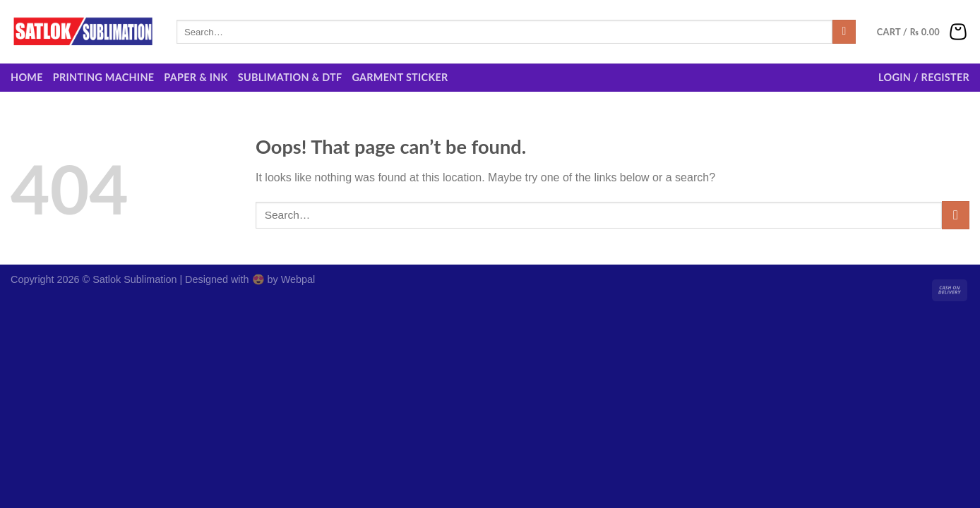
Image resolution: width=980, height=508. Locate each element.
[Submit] (844, 32)
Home (27, 77)
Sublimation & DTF (290, 77)
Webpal (298, 279)
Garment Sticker (400, 77)
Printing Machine (104, 77)
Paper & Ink (196, 77)
